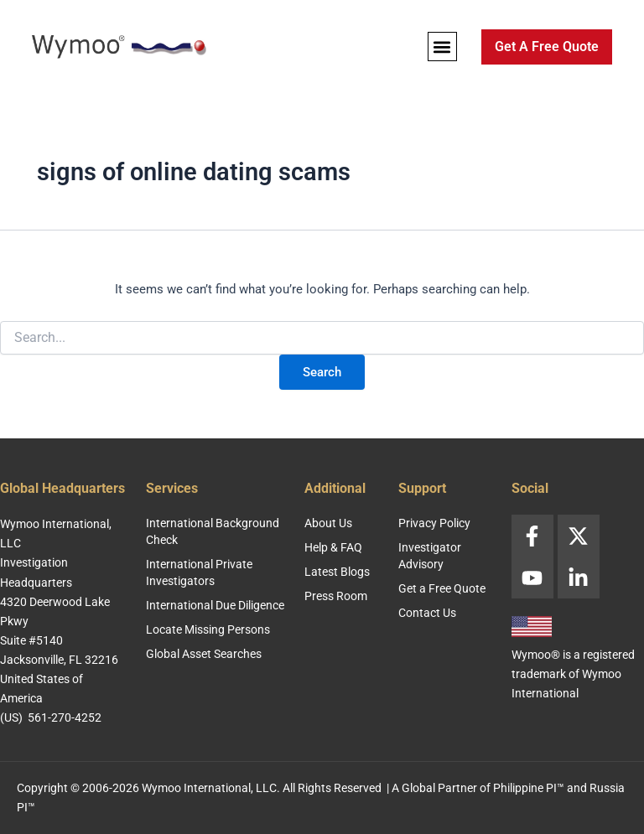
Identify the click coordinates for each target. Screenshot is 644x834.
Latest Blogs (337, 572)
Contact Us (427, 613)
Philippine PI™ (529, 788)
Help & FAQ (333, 547)
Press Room (336, 596)
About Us (328, 523)
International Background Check (213, 531)
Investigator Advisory (430, 556)
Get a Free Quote (442, 588)
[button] (442, 47)
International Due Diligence (215, 605)
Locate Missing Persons (208, 629)
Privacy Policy (434, 523)
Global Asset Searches (204, 654)
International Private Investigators (199, 572)
